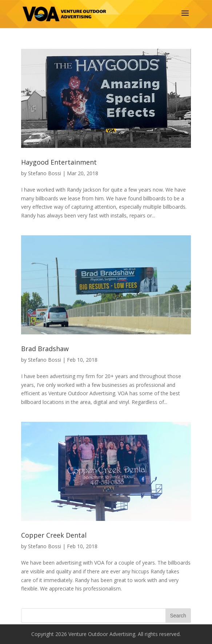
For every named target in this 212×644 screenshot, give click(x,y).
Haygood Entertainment (59, 162)
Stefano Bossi (45, 173)
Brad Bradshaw (45, 349)
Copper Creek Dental (54, 535)
